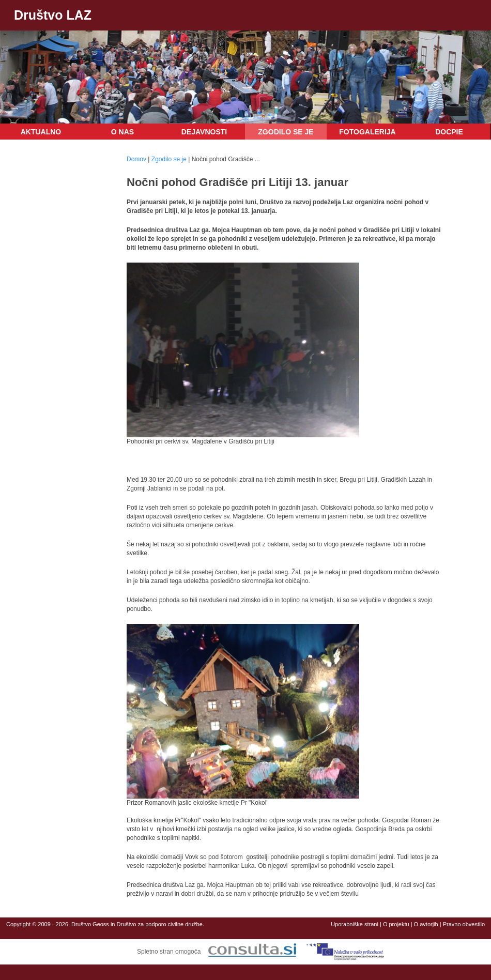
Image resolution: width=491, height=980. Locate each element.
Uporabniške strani (355, 924)
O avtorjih (426, 924)
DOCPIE (449, 132)
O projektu (396, 924)
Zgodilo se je (286, 132)
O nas (122, 132)
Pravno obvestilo (464, 924)
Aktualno (41, 132)
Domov (136, 159)
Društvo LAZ (53, 15)
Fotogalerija (367, 132)
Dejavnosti (204, 132)
